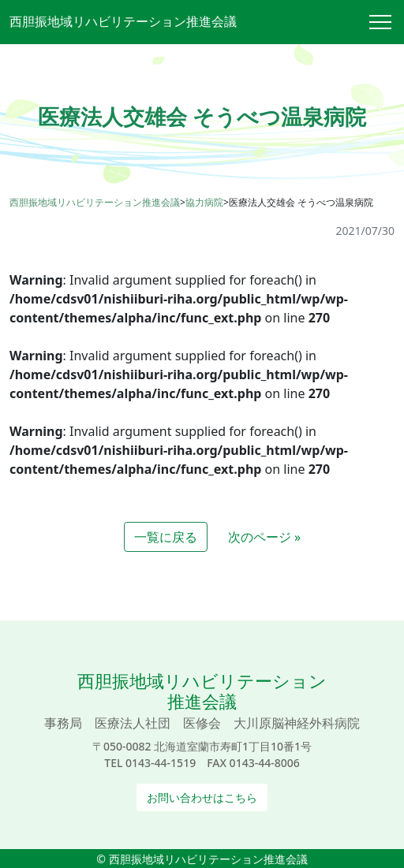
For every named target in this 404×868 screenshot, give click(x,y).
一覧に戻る (166, 537)
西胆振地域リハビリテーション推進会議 (123, 21)
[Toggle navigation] (387, 22)
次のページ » (264, 537)
